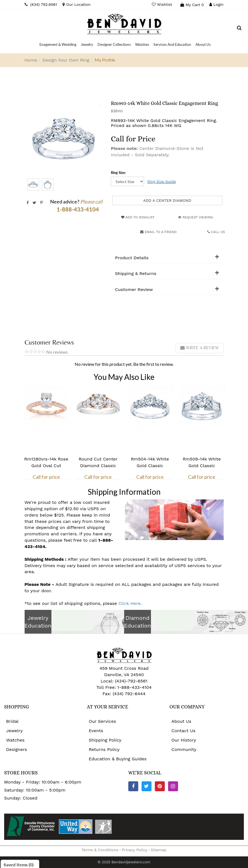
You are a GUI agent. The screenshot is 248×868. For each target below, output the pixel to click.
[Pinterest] (160, 786)
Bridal (12, 721)
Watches (15, 740)
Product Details (132, 258)
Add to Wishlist (138, 217)
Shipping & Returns (136, 274)
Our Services (102, 721)
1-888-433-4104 (134, 687)
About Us (181, 721)
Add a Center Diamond (167, 200)
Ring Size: (118, 173)
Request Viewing (195, 217)
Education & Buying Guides (118, 759)
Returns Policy (104, 749)
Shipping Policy (105, 740)
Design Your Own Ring (66, 60)
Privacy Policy (135, 850)
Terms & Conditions (100, 850)
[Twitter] (147, 786)
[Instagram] (173, 786)
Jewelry (14, 731)
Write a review (200, 348)
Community (184, 749)
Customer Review (134, 290)
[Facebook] (133, 786)
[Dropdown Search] (239, 29)
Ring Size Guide (162, 181)
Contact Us (183, 731)
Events (96, 731)
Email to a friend (158, 232)
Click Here (129, 603)
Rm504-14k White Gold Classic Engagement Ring (150, 466)
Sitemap (159, 850)
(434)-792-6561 (130, 681)
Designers (17, 749)
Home (31, 60)
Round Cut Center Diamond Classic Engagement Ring (98, 466)
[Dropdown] (58, 44)
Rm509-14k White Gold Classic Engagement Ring (202, 466)
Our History (184, 740)
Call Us (216, 232)
